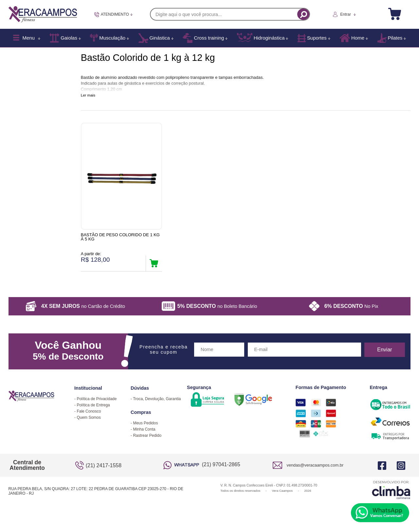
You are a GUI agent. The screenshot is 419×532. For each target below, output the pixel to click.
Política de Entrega (93, 408)
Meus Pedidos (145, 426)
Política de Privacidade (97, 402)
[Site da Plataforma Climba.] (391, 493)
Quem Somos (89, 421)
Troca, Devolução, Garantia (157, 402)
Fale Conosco (89, 415)
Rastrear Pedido (147, 439)
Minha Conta (144, 433)
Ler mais (88, 95)
